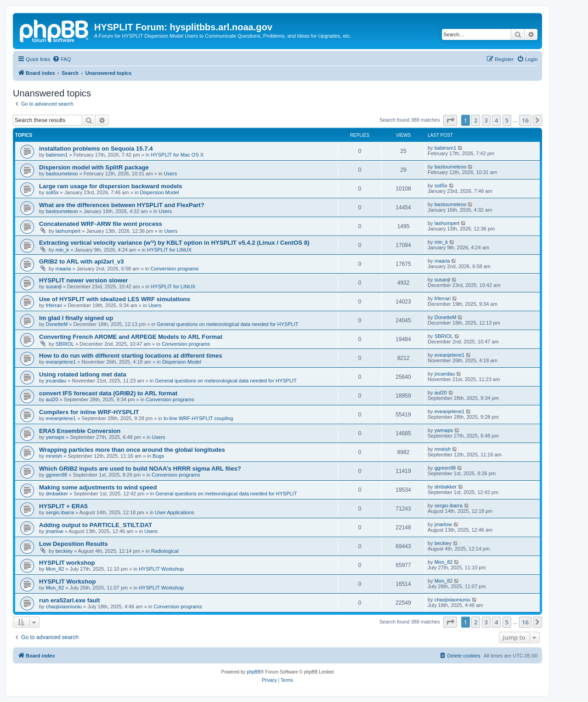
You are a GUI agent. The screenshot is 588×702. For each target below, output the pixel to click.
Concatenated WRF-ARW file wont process (101, 224)
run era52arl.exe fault (70, 600)
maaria (63, 269)
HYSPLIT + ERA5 (63, 506)
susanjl (54, 286)
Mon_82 (55, 569)
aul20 (52, 399)
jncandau (56, 381)
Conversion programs (174, 269)
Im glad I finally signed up (76, 318)
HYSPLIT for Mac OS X (177, 155)
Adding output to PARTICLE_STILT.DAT (96, 525)
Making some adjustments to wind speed (98, 487)
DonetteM (57, 324)
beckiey (64, 551)
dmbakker (57, 494)
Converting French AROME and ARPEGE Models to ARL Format (131, 337)
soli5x (52, 192)
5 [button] (507, 120)
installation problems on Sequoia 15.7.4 (96, 149)
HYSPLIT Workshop (161, 569)
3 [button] (486, 120)
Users (171, 174)
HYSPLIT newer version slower (83, 280)
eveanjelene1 (61, 362)
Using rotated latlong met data (83, 374)
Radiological (165, 551)
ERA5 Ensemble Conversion (80, 431)
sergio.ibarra (60, 512)
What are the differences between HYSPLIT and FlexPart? (122, 205)
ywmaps (55, 437)
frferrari (54, 305)
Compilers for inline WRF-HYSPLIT (89, 412)
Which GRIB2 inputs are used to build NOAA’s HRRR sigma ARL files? (140, 469)
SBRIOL (65, 344)
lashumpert (68, 231)
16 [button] (525, 120)
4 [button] (496, 120)
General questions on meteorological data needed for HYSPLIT (227, 324)
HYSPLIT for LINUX (169, 250)
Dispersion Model (160, 192)
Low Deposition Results (73, 544)
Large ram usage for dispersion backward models (110, 186)
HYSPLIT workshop (67, 563)
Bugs (158, 456)
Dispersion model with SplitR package (94, 167)
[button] (450, 120)
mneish (54, 456)
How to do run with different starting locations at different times (131, 356)
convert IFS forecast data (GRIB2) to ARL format (108, 393)
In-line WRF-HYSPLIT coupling (198, 418)
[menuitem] (62, 59)
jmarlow (55, 531)
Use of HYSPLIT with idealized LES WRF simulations (115, 299)
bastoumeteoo (62, 174)
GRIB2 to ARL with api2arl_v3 (82, 261)
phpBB (254, 672)
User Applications (175, 512)
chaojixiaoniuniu (64, 607)
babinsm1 (57, 155)
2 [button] (476, 120)
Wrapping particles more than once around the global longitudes (132, 450)
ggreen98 (57, 475)
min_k (62, 250)
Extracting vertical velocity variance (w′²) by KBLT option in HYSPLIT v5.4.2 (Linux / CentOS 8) (174, 243)
